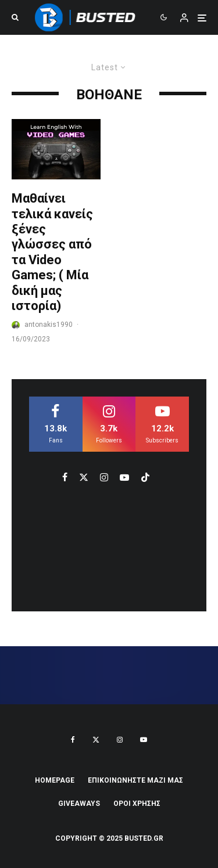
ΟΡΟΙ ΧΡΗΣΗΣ (137, 804)
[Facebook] (73, 740)
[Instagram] (120, 740)
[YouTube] (144, 740)
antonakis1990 (49, 325)
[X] (96, 740)
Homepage (55, 780)
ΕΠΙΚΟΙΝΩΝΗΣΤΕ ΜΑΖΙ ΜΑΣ (135, 780)
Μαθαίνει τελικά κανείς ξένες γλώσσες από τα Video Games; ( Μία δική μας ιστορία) (52, 252)
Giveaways (79, 804)
